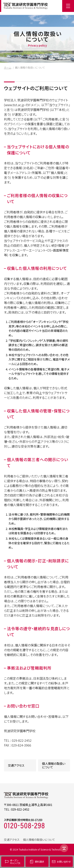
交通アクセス (16, 765)
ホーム (8, 68)
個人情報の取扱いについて (54, 765)
